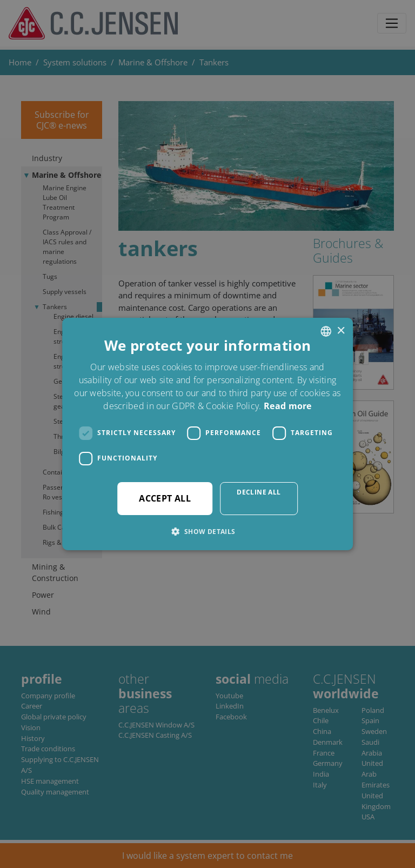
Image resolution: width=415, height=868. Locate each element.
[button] (207, 531)
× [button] (341, 331)
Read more (288, 406)
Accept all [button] (165, 498)
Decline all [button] (259, 492)
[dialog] (207, 434)
